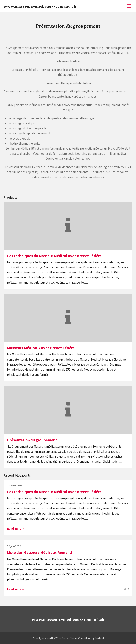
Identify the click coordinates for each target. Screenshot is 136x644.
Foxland (99, 638)
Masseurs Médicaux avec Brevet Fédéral (41, 348)
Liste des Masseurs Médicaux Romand (39, 552)
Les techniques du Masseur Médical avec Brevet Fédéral (55, 256)
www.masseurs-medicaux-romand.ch (40, 6)
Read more (16, 529)
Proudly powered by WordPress (50, 638)
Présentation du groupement (32, 440)
